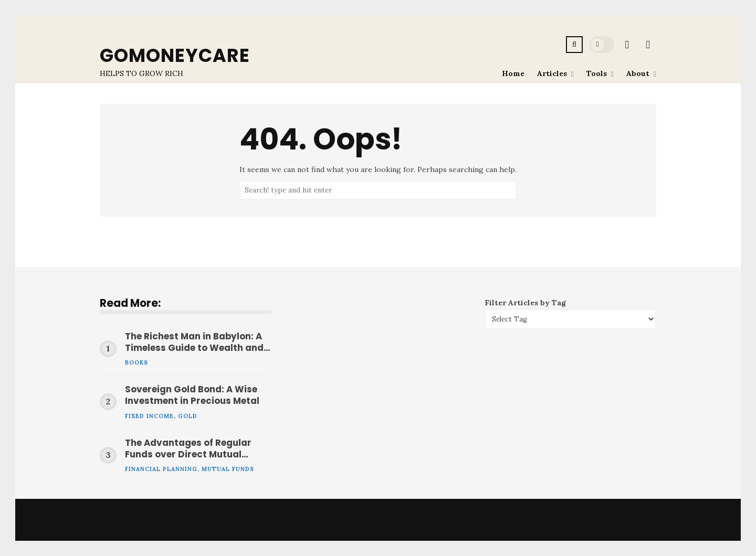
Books (136, 362)
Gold (188, 416)
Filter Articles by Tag (525, 303)
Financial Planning (161, 469)
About (638, 73)
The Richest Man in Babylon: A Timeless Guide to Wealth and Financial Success (194, 343)
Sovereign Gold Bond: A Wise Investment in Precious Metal (192, 395)
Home (513, 73)
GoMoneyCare (175, 55)
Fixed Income (149, 416)
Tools (597, 73)
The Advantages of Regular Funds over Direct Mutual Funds (188, 449)
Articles (552, 73)
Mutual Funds (228, 469)
